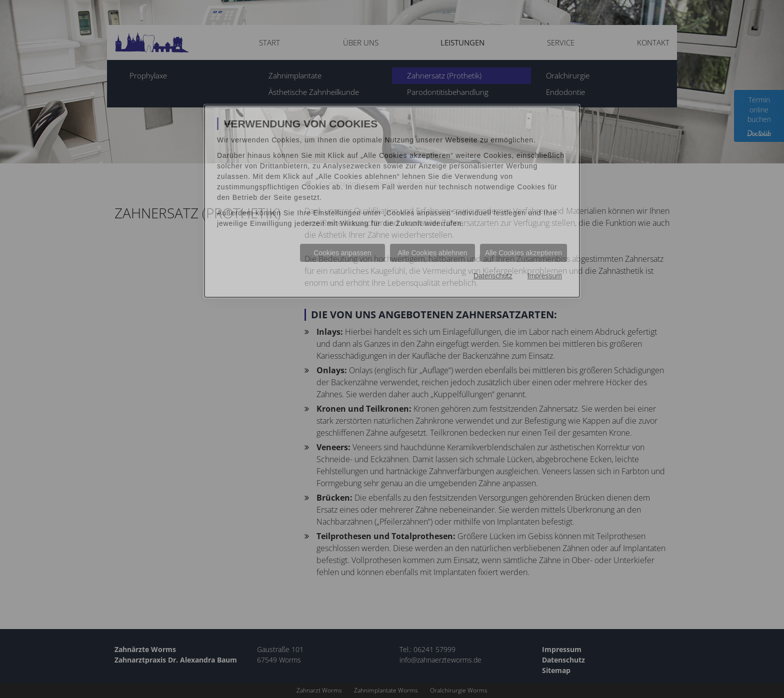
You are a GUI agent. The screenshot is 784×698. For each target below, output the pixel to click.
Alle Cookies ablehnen (432, 253)
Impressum (545, 276)
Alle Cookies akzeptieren (523, 253)
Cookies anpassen (342, 253)
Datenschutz (493, 276)
